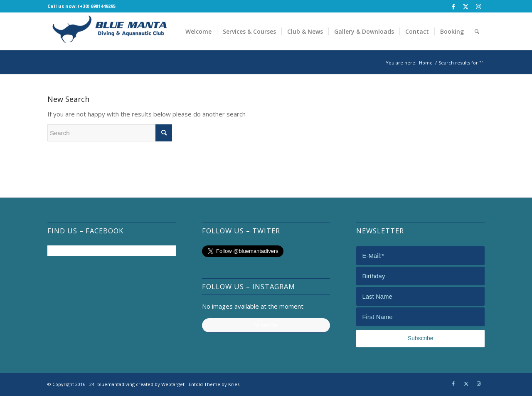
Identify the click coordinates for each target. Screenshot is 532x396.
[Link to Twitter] (466, 6)
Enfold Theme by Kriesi (215, 384)
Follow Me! (266, 325)
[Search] (477, 31)
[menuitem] (198, 31)
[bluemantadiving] (110, 31)
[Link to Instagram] (478, 6)
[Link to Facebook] (453, 6)
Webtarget (173, 384)
